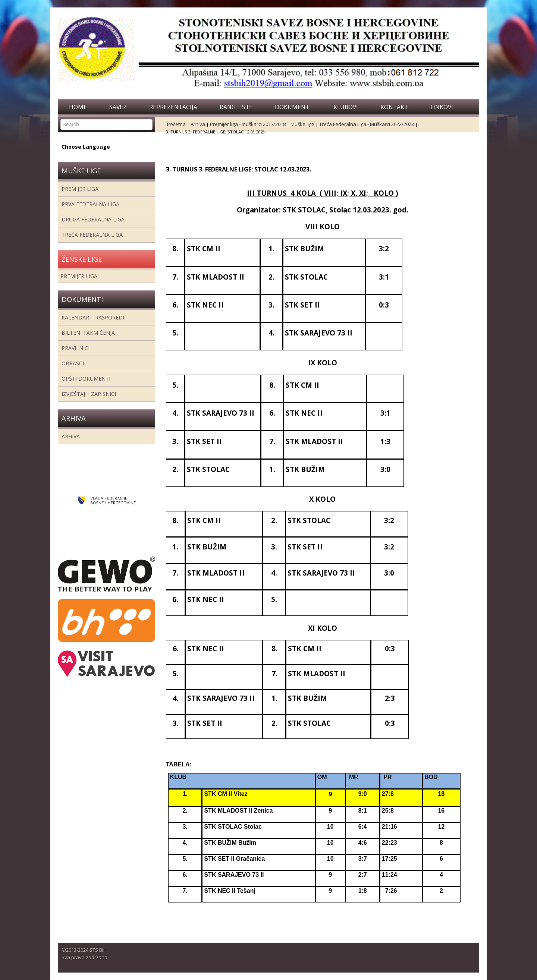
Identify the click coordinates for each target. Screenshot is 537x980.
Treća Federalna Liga (92, 235)
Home (78, 107)
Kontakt (394, 107)
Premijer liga (80, 189)
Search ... (61, 119)
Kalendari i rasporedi (93, 317)
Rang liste (236, 107)
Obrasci (73, 363)
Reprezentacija (173, 107)
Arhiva (71, 436)
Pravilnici (76, 348)
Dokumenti (293, 107)
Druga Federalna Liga (93, 219)
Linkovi (442, 107)
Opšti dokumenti (86, 379)
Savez (118, 107)
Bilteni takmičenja (88, 333)
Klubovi (346, 107)
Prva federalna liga (90, 204)
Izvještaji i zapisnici (89, 394)
